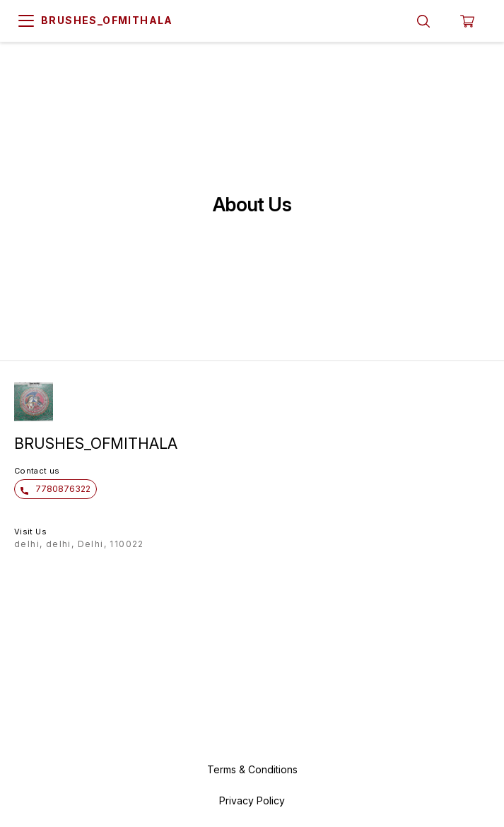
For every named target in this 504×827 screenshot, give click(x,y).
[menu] (26, 21)
